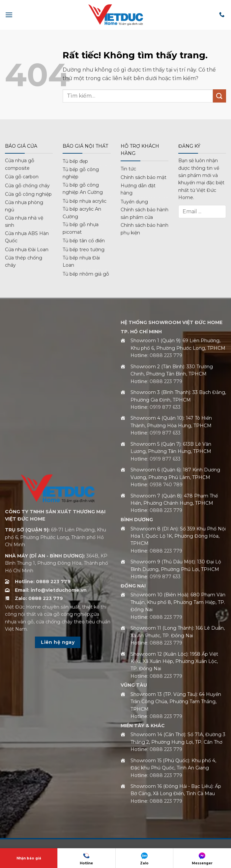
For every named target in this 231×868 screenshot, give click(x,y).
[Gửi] (219, 96)
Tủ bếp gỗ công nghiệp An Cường (83, 189)
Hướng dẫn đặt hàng (138, 189)
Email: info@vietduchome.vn (51, 590)
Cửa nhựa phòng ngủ (24, 206)
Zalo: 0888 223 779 (39, 598)
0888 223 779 (166, 355)
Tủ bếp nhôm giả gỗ (86, 274)
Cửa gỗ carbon (22, 177)
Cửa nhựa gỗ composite (20, 164)
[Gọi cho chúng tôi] (222, 15)
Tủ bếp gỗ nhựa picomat (81, 228)
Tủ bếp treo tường (84, 250)
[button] (9, 15)
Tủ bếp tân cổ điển (84, 241)
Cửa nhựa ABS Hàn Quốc (27, 237)
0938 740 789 (166, 485)
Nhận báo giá (29, 858)
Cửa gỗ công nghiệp (28, 194)
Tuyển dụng (134, 202)
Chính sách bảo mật (144, 177)
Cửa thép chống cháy (24, 261)
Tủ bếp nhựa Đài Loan (81, 261)
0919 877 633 (165, 407)
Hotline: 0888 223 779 (43, 582)
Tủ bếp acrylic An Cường (82, 213)
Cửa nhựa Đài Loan (27, 250)
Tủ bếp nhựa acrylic (85, 201)
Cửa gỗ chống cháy (27, 186)
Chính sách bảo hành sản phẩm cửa (144, 213)
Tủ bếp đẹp (75, 161)
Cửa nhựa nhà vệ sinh (24, 222)
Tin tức (128, 169)
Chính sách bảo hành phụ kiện (144, 229)
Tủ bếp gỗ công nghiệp (81, 173)
